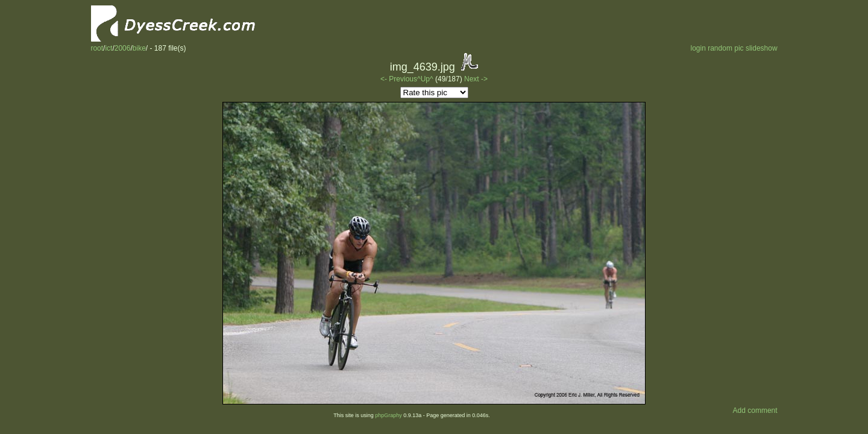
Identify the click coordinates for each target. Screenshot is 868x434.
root (97, 48)
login (698, 48)
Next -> (476, 79)
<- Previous (399, 79)
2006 (123, 48)
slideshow (762, 48)
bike (139, 48)
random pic (725, 48)
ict (108, 48)
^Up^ (425, 79)
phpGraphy (388, 415)
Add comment (755, 410)
